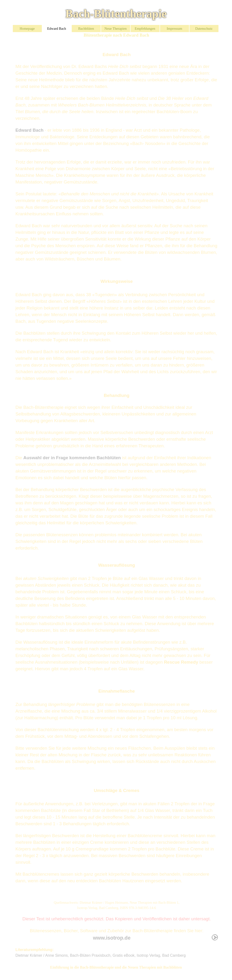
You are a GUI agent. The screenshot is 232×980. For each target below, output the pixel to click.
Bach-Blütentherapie (116, 14)
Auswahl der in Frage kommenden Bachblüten (72, 458)
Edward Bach (57, 29)
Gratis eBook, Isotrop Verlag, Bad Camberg (149, 955)
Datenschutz (204, 29)
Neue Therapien (116, 29)
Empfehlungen (145, 29)
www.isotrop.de (112, 938)
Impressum (174, 29)
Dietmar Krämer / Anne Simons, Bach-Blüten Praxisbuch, (64, 955)
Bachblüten (86, 29)
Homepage (27, 29)
